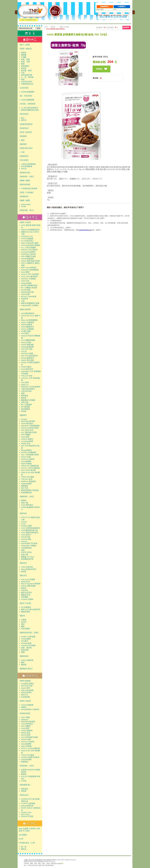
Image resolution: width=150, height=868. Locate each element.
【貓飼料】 (23, 415)
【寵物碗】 (23, 136)
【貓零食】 (23, 513)
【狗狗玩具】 (24, 795)
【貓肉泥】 (23, 563)
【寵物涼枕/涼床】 (26, 148)
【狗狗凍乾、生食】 (27, 766)
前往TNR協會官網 (28, 20)
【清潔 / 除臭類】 (26, 132)
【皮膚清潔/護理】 (26, 124)
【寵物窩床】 (24, 156)
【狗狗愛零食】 (25, 785)
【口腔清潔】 (24, 88)
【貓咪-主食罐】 (25, 222)
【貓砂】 (22, 616)
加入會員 (99, 15)
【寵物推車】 (24, 196)
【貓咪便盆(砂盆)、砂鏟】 (29, 633)
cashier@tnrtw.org (85, 230)
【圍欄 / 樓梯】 (25, 180)
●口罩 (21, 839)
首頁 (46, 27)
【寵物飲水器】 (25, 172)
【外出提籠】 (24, 160)
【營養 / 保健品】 (26, 49)
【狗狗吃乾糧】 (25, 713)
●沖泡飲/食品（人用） (27, 843)
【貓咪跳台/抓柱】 (26, 669)
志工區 (126, 15)
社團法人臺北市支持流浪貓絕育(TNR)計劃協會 (37, 860)
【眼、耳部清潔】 (26, 96)
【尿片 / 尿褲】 (25, 45)
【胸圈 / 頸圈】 (25, 200)
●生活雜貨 (23, 835)
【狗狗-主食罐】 (25, 701)
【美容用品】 (24, 114)
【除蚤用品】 (24, 128)
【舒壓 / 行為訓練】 (27, 192)
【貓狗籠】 (23, 144)
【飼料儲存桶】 (25, 184)
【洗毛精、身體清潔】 (28, 104)
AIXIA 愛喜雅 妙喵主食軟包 (55, 29)
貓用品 (53, 27)
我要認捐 (99, 69)
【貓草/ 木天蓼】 (25, 603)
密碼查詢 (107, 15)
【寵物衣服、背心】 (27, 210)
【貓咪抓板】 (24, 656)
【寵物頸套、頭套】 (27, 176)
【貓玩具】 (23, 575)
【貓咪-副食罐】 (25, 309)
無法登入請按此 (116, 15)
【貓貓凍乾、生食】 (27, 496)
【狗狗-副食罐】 (25, 681)
